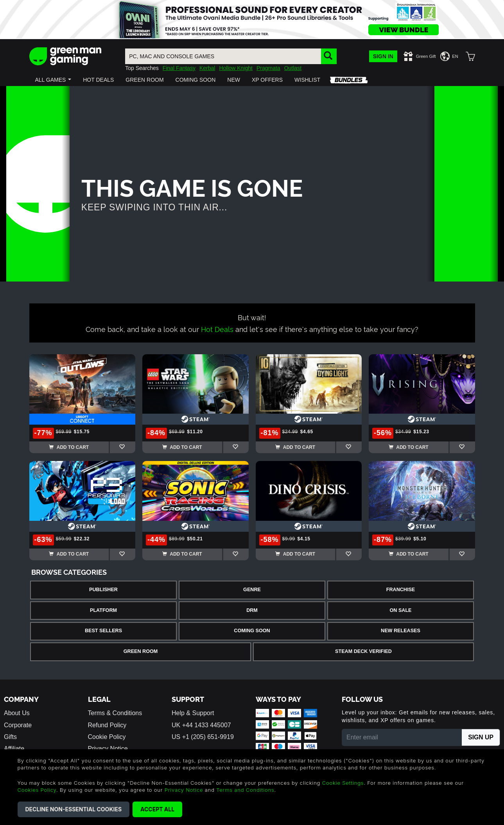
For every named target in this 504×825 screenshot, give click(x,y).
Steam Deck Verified (363, 651)
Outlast (293, 68)
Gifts (10, 737)
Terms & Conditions (115, 713)
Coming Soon (252, 631)
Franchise (401, 590)
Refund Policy (107, 725)
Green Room (141, 651)
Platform (103, 610)
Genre (252, 590)
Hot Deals (217, 329)
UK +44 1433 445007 (201, 725)
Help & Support (193, 713)
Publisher (103, 590)
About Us (17, 713)
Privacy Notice (184, 790)
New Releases (401, 631)
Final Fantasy (179, 68)
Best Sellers (103, 631)
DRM (252, 610)
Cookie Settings (343, 783)
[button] (53, 80)
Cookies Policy (37, 790)
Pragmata (268, 68)
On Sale (401, 610)
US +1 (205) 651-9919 (203, 737)
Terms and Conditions (245, 790)
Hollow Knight (236, 68)
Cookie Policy (107, 737)
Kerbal (207, 68)
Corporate (18, 725)
